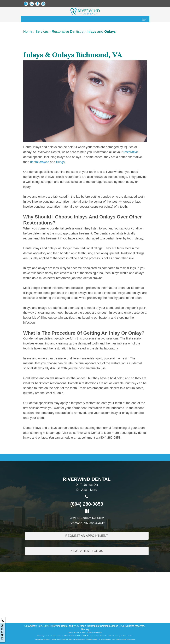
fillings (60, 162)
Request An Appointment (87, 537)
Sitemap (85, 629)
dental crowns (40, 162)
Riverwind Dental (59, 626)
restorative (131, 152)
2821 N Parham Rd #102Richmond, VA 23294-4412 (87, 517)
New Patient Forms (87, 552)
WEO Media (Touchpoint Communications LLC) (99, 626)
